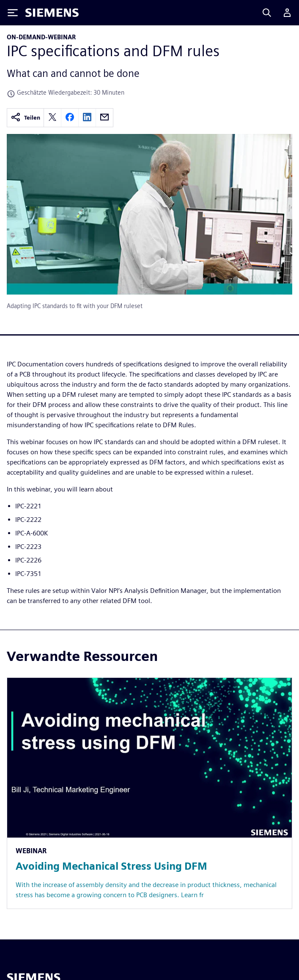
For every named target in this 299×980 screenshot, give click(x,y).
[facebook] (70, 118)
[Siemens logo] (52, 13)
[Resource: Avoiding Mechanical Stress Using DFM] (149, 793)
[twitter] (52, 118)
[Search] (267, 13)
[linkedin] (87, 118)
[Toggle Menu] (13, 13)
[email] (104, 118)
